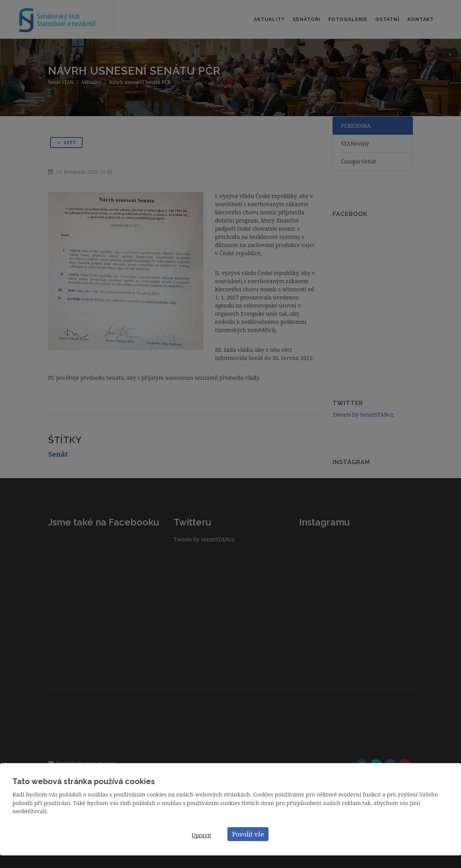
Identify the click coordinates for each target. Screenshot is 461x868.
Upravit (201, 835)
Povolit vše (248, 834)
